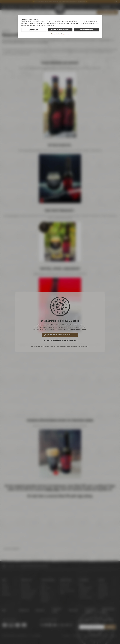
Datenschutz (55, 34)
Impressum (65, 34)
